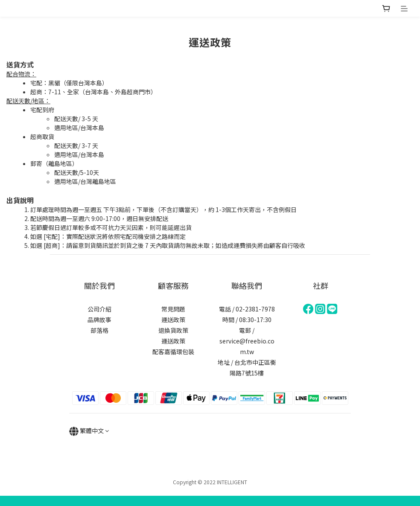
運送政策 (173, 320)
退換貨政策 (173, 330)
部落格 (99, 330)
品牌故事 (99, 320)
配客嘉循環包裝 (173, 352)
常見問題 (173, 309)
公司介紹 (99, 309)
